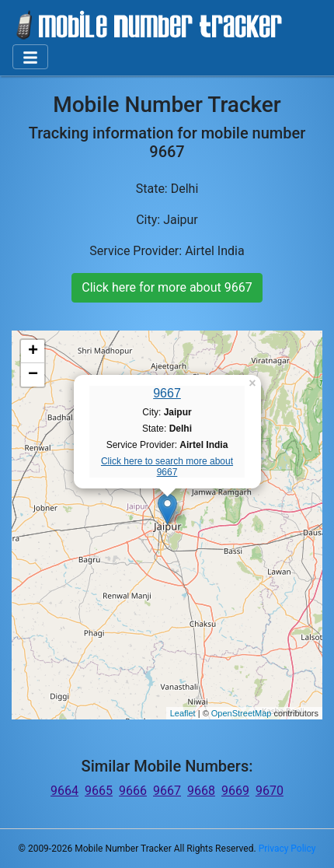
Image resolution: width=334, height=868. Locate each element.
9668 (201, 791)
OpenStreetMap (242, 713)
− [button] (33, 375)
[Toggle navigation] (30, 57)
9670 (270, 791)
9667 (167, 393)
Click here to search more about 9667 (167, 467)
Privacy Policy (287, 849)
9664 (64, 791)
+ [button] (33, 352)
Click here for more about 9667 (167, 287)
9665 (99, 791)
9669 (235, 791)
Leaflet (183, 713)
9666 (133, 791)
